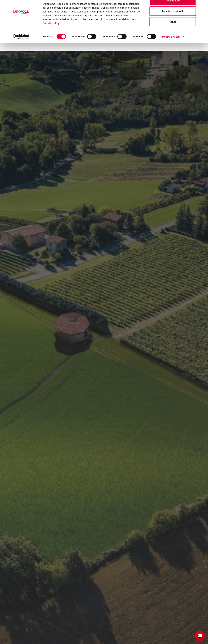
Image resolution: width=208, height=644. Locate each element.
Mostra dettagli (171, 45)
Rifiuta (173, 30)
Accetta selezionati (173, 19)
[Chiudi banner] (203, 5)
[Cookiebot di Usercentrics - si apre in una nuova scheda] (21, 45)
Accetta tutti (173, 9)
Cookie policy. (52, 31)
